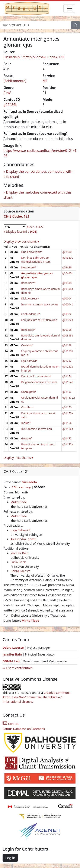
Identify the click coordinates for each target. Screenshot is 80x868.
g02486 (67, 267)
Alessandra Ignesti (23, 539)
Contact (11, 724)
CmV (7, 93)
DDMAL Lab (11, 661)
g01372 (67, 314)
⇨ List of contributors (17, 668)
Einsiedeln (29, 482)
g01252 (67, 361)
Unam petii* (29, 392)
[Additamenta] (15, 81)
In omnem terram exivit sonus (40, 304)
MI (45, 81)
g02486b (10, 105)
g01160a (68, 413)
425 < (31, 227)
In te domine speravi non (36, 429)
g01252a (68, 367)
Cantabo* (27, 345)
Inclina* (26, 423)
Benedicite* (28, 283)
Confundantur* (31, 314)
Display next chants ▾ (18, 458)
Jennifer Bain (19, 553)
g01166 (67, 423)
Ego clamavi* (29, 361)
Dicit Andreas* (30, 299)
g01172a (68, 444)
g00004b (68, 304)
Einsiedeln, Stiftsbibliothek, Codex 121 (34, 57)
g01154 (67, 376)
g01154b (68, 382)
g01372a (68, 320)
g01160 (67, 407)
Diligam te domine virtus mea (39, 382)
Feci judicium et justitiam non (39, 320)
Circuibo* (27, 407)
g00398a (68, 289)
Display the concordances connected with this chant (38, 174)
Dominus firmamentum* (36, 376)
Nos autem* (29, 267)
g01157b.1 (69, 398)
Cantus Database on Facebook (24, 729)
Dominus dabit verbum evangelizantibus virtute (36, 260)
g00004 (67, 299)
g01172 (67, 438)
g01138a (68, 351)
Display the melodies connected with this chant (37, 195)
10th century (21, 487)
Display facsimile (22, 232)
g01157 (67, 392)
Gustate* (27, 438)
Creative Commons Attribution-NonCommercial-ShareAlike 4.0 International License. (36, 697)
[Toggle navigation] (69, 9)
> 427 (40, 227)
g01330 (67, 252)
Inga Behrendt (21, 530)
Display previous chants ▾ (21, 242)
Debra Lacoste (20, 571)
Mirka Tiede (19, 502)
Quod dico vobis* (32, 252)
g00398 (67, 283)
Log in (10, 858)
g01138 (67, 345)
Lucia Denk (18, 562)
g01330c (68, 258)
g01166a (68, 429)
